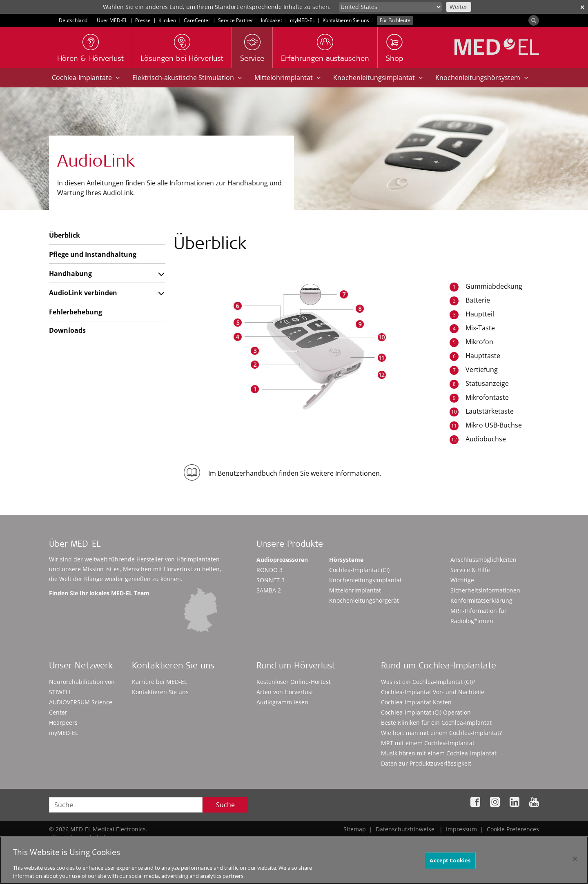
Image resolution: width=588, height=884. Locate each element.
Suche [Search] (225, 805)
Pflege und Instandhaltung (93, 254)
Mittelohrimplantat (287, 78)
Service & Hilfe (470, 570)
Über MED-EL (112, 20)
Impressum (461, 829)
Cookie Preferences (513, 829)
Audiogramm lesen (282, 702)
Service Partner (236, 20)
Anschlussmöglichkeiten (483, 560)
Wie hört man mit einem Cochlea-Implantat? (441, 733)
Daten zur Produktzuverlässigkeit (426, 763)
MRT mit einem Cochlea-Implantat (428, 743)
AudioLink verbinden (83, 293)
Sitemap (355, 829)
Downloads (67, 330)
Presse (143, 20)
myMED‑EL (302, 20)
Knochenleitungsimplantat (378, 78)
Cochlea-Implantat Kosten (416, 702)
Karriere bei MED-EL (159, 682)
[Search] (534, 20)
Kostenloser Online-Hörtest (294, 682)
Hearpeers (63, 723)
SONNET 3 (271, 580)
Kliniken (167, 20)
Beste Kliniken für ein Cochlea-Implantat (436, 723)
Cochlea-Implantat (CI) (359, 570)
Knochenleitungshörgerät (364, 600)
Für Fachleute (395, 20)
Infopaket (272, 20)
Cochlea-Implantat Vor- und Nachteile (433, 692)
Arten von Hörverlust (285, 692)
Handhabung (70, 274)
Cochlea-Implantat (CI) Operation (426, 712)
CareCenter (197, 20)
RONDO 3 (269, 570)
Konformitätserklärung (481, 600)
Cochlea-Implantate (86, 78)
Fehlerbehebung (76, 312)
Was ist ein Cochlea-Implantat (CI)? (428, 682)
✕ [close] (582, 7)
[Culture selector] (390, 7)
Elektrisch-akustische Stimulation (187, 78)
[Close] (575, 862)
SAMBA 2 (269, 590)
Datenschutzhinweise (405, 829)
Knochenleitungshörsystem (482, 78)
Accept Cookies (450, 863)
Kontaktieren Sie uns (346, 20)
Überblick (65, 235)
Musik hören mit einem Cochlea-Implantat (439, 753)
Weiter (459, 7)
